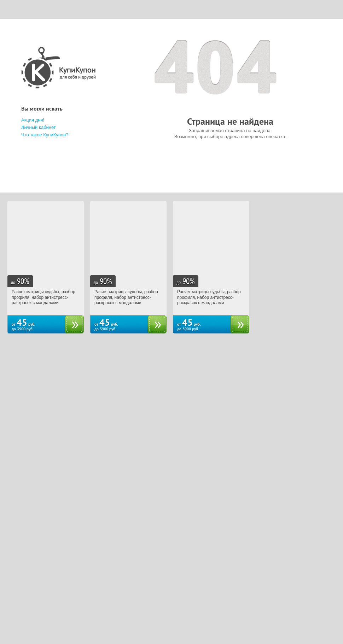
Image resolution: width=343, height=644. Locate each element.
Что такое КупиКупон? (45, 135)
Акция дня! (33, 120)
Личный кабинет (39, 127)
